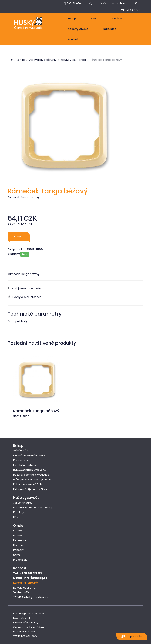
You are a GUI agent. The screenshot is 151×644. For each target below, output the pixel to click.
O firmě (18, 531)
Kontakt (73, 39)
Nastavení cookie (24, 631)
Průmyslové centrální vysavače (32, 480)
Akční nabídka (22, 450)
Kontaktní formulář (26, 583)
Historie (18, 545)
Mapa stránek (22, 618)
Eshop (72, 19)
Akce (94, 19)
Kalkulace (110, 29)
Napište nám (132, 637)
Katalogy (19, 512)
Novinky (117, 19)
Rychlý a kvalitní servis (24, 297)
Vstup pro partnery (25, 636)
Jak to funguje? (23, 503)
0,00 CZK (131, 10)
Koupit (18, 237)
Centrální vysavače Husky (29, 455)
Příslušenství (21, 460)
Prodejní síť (20, 560)
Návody (18, 517)
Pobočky (18, 550)
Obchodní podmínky (26, 623)
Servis (17, 555)
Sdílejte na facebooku (24, 289)
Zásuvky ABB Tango (73, 60)
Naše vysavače (78, 29)
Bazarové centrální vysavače (31, 475)
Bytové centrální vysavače (30, 470)
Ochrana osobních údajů (29, 627)
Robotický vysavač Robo (28, 484)
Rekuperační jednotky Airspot (31, 489)
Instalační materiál (25, 465)
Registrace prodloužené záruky (33, 508)
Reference (20, 540)
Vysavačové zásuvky (43, 60)
